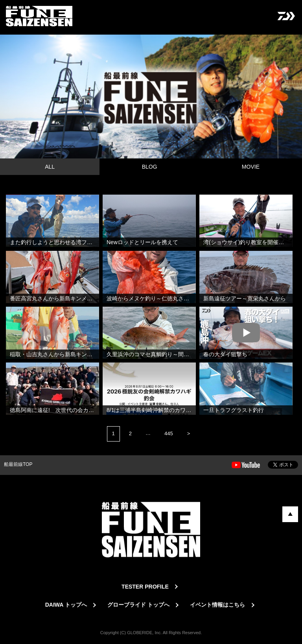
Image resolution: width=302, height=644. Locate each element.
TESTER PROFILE (145, 587)
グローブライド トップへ (138, 605)
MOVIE (251, 167)
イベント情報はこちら (217, 605)
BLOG (150, 167)
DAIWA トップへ (66, 605)
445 (169, 433)
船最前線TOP (18, 464)
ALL (50, 167)
